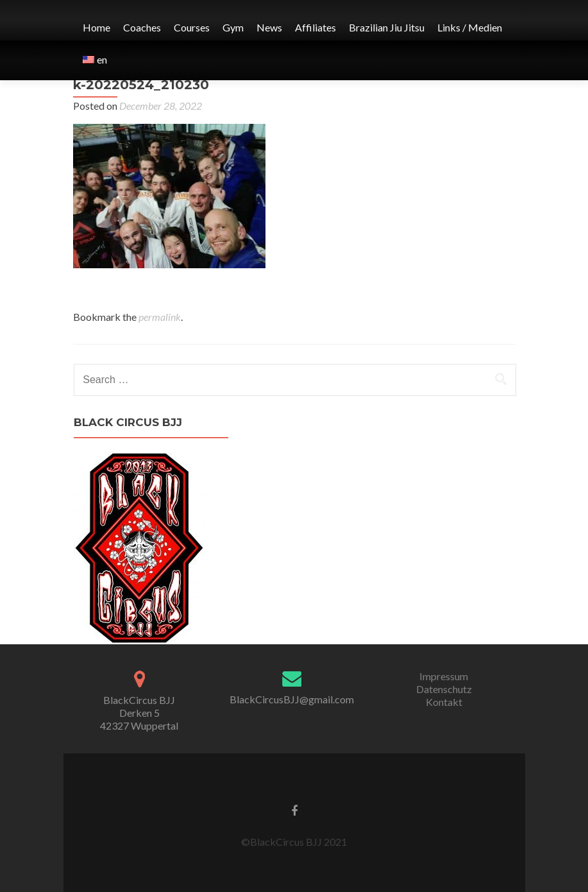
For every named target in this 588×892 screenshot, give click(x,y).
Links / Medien (470, 27)
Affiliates (315, 27)
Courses (192, 27)
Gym (233, 27)
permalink (160, 317)
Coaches (142, 27)
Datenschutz (444, 689)
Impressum (444, 676)
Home (97, 27)
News (269, 27)
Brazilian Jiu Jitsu (387, 27)
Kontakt (444, 702)
